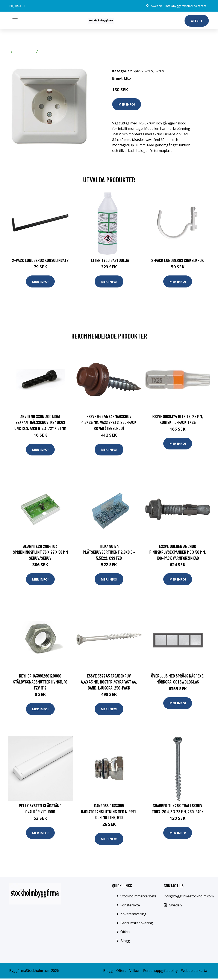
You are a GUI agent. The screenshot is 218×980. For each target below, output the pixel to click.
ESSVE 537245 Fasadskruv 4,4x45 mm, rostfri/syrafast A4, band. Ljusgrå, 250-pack (109, 683)
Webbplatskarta (194, 972)
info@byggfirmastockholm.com (184, 6)
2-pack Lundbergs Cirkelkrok (178, 260)
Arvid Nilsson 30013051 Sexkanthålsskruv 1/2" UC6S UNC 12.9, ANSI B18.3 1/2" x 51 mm (40, 422)
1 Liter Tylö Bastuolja (109, 260)
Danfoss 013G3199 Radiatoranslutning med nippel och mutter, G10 (109, 813)
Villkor (135, 972)
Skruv (44, 52)
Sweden (152, 6)
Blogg (125, 942)
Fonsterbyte (130, 907)
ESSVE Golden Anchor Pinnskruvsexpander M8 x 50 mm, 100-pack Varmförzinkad (178, 552)
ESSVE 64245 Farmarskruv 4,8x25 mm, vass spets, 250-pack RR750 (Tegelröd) (109, 422)
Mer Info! (127, 104)
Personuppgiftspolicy (160, 972)
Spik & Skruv (24, 52)
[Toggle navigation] (15, 20)
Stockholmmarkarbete (138, 898)
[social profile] (25, 6)
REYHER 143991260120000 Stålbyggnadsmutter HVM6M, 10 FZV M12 (40, 683)
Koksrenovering (133, 915)
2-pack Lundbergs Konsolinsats (40, 260)
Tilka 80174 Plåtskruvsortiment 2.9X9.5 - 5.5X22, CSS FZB (109, 552)
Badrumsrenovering (137, 924)
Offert (197, 21)
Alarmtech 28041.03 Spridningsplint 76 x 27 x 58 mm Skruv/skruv (40, 552)
